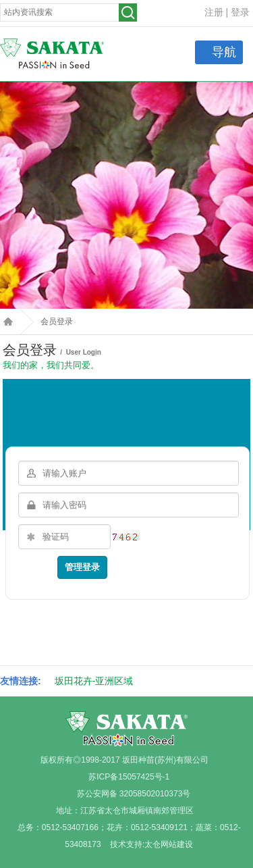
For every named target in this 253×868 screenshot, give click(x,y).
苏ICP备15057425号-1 (129, 777)
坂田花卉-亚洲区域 (94, 681)
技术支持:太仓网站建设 (151, 844)
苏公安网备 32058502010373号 (134, 794)
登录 (240, 12)
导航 (224, 52)
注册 (214, 12)
